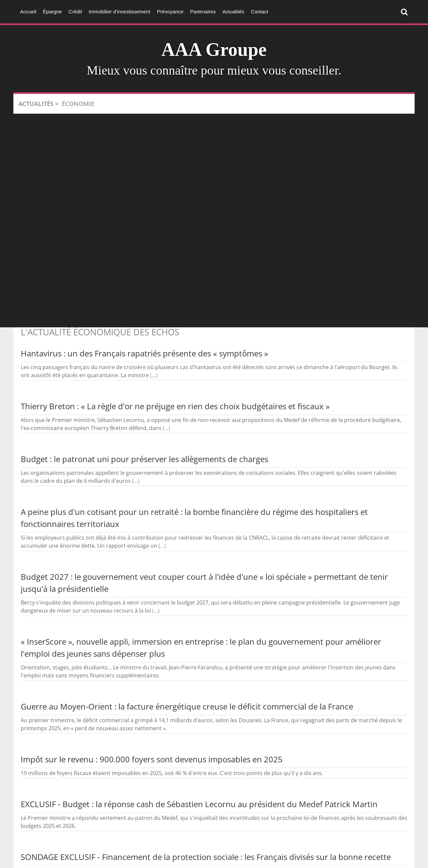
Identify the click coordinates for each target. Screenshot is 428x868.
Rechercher (406, 12)
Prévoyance (170, 12)
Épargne (52, 12)
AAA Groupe (214, 49)
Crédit (75, 12)
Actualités (233, 12)
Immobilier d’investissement (119, 12)
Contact (259, 12)
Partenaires (203, 12)
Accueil (28, 12)
